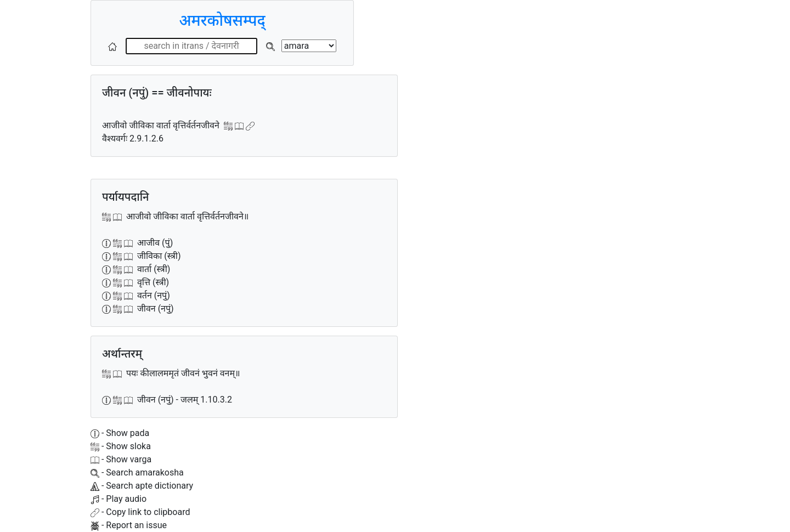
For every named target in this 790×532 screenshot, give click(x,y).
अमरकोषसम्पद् (222, 21)
